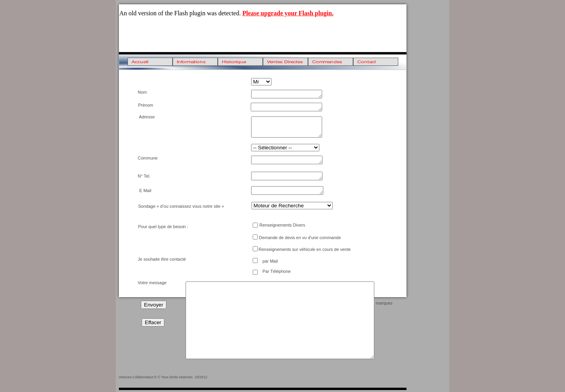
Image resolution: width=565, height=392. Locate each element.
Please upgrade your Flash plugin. (288, 13)
